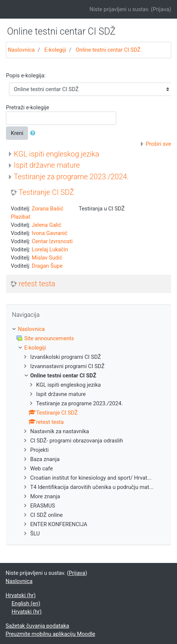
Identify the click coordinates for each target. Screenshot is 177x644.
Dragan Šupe (47, 266)
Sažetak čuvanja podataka (37, 626)
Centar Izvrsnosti (52, 241)
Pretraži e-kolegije (28, 107)
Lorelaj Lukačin (50, 249)
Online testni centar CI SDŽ (108, 50)
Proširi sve (158, 144)
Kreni (17, 133)
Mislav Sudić (47, 258)
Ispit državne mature (47, 165)
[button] (34, 133)
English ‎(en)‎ (26, 603)
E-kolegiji (55, 50)
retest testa (37, 284)
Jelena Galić (47, 225)
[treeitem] (88, 329)
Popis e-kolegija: (26, 75)
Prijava (161, 9)
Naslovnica (21, 50)
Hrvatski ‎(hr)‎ (21, 595)
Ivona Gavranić (50, 233)
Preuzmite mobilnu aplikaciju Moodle (50, 634)
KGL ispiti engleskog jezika (56, 154)
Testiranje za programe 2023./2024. (71, 177)
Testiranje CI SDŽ (46, 192)
